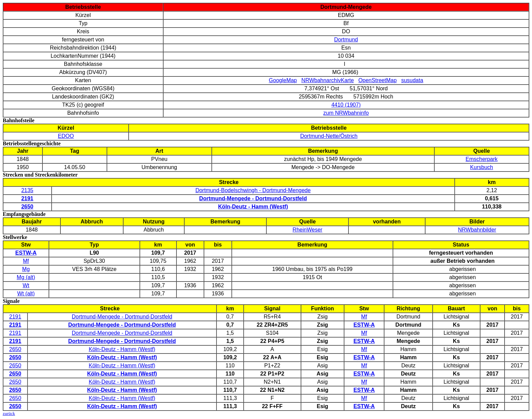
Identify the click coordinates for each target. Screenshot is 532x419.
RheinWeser (307, 230)
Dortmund (346, 40)
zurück (9, 413)
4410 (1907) (346, 105)
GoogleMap (283, 80)
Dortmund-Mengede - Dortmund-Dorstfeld (122, 317)
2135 (27, 190)
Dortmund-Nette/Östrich (329, 136)
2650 (15, 349)
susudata (412, 80)
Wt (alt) (26, 294)
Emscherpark (481, 159)
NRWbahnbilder (477, 230)
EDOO (66, 136)
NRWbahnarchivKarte (327, 80)
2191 (15, 317)
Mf (26, 261)
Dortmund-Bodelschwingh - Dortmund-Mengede (253, 190)
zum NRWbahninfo (346, 113)
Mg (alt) (26, 277)
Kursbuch (482, 167)
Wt (26, 285)
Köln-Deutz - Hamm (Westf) (122, 349)
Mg (26, 269)
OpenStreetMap (377, 80)
